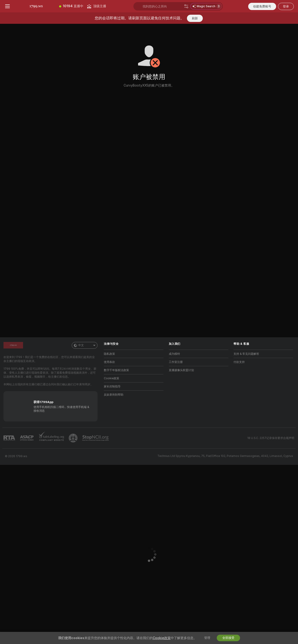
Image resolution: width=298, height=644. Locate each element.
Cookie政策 (112, 378)
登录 (286, 6)
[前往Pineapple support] (74, 438)
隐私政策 (109, 354)
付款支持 (239, 362)
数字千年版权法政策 (116, 370)
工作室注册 (176, 362)
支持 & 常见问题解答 (246, 354)
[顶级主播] (97, 6)
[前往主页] (36, 6)
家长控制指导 (112, 386)
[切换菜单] (7, 6)
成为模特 (174, 354)
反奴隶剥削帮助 (114, 395)
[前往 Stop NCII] (96, 438)
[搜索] (186, 6)
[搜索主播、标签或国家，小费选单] (162, 6)
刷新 (195, 18)
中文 (85, 345)
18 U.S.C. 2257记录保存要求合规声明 (271, 438)
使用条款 (109, 362)
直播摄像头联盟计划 (181, 370)
